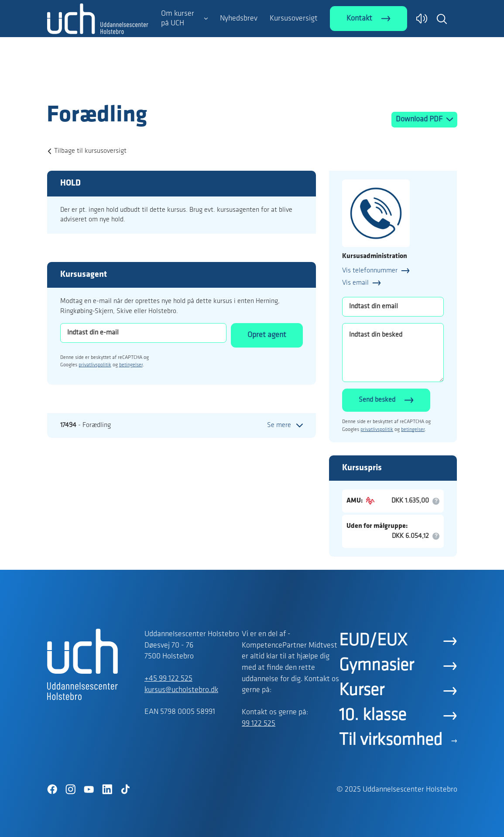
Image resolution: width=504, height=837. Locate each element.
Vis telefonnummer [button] (370, 271)
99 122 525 (259, 724)
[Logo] (98, 84)
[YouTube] (89, 789)
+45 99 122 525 (168, 679)
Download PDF (420, 119)
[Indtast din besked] (393, 353)
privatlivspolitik (95, 365)
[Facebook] (52, 789)
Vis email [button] (355, 283)
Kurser (362, 691)
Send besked (377, 400)
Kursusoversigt (294, 19)
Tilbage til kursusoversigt (90, 151)
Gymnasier (376, 666)
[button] (442, 19)
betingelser (131, 365)
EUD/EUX (373, 641)
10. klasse (373, 716)
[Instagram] (71, 789)
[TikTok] (126, 789)
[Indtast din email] (393, 307)
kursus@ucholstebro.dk (181, 690)
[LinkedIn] (107, 789)
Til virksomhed (391, 741)
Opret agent (267, 335)
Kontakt (359, 19)
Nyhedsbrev (239, 19)
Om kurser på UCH (178, 19)
